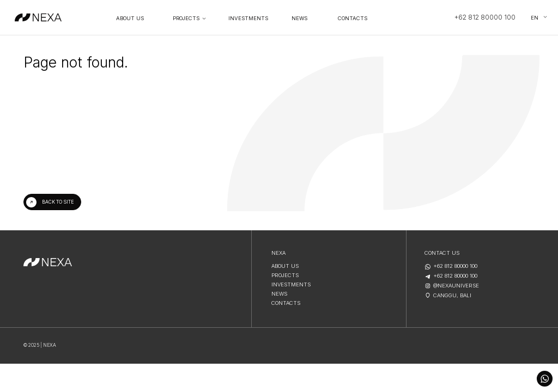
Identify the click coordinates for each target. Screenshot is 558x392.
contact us (442, 253)
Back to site (58, 202)
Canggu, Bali (452, 296)
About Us (130, 18)
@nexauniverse (456, 286)
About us (285, 266)
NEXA (278, 253)
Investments (248, 18)
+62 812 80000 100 (485, 17)
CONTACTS (286, 303)
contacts (353, 18)
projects (285, 275)
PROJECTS (186, 18)
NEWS (299, 18)
